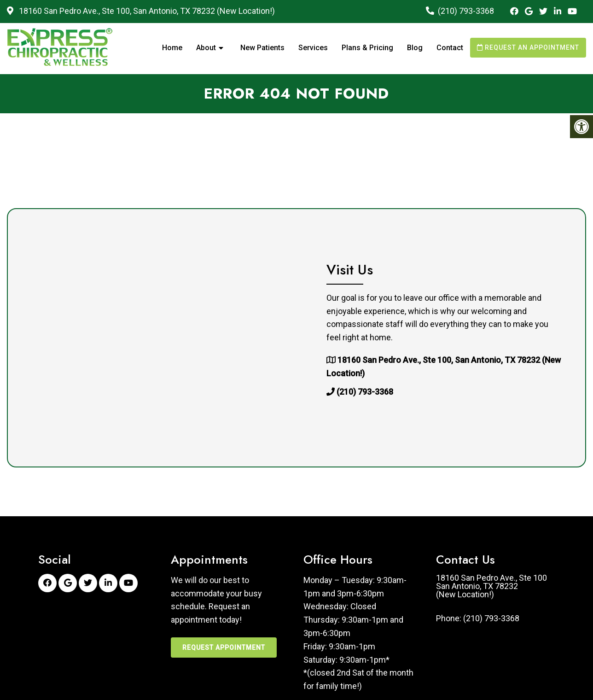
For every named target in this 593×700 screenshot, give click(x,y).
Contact (450, 48)
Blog (415, 48)
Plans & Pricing (367, 48)
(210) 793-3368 (466, 11)
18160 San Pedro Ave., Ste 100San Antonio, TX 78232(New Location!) (491, 586)
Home (172, 48)
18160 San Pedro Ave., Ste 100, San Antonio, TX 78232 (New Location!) (146, 11)
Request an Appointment (528, 47)
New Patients (262, 48)
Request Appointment (224, 647)
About (206, 48)
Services (313, 48)
